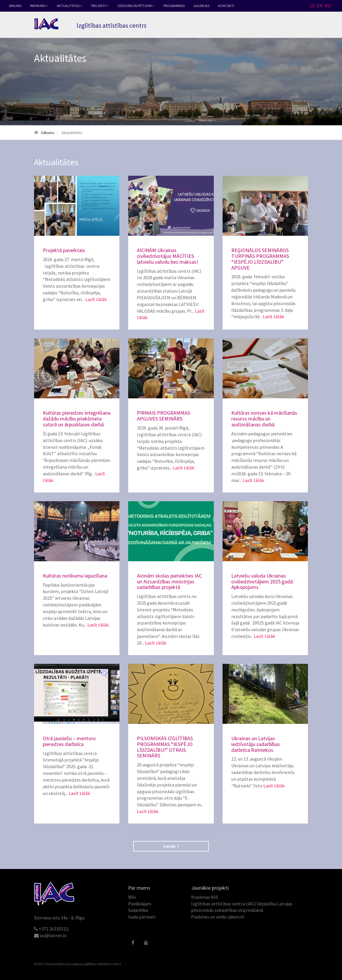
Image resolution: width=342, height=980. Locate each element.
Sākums (15, 6)
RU (328, 6)
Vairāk (171, 846)
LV (312, 6)
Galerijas (201, 6)
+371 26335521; (54, 929)
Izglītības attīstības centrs (102, 964)
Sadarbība (138, 910)
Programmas (174, 6)
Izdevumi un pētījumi (136, 6)
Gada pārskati (142, 917)
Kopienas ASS (205, 897)
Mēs (132, 897)
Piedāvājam (140, 904)
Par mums (39, 6)
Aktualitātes (70, 6)
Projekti (100, 6)
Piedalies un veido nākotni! (218, 917)
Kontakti (226, 6)
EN (320, 6)
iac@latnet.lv (53, 935)
